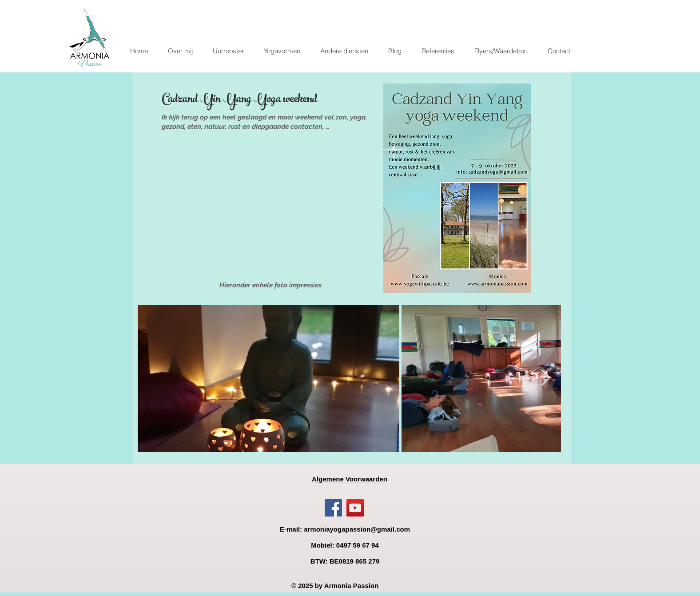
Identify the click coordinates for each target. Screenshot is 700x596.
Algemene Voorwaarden (350, 479)
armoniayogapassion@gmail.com (357, 529)
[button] (282, 51)
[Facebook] (333, 508)
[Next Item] (546, 378)
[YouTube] (355, 508)
